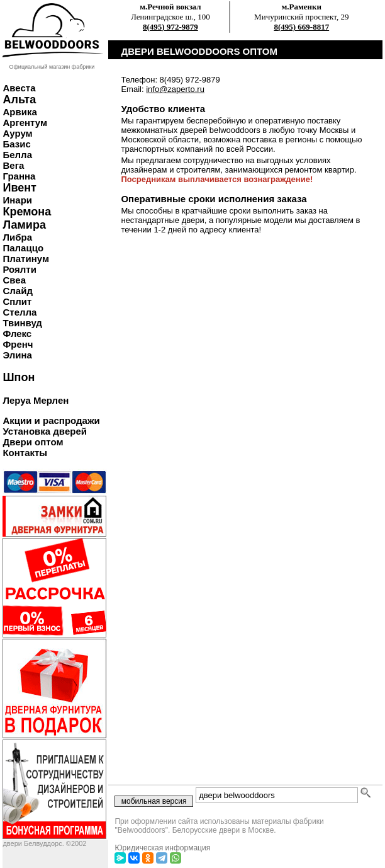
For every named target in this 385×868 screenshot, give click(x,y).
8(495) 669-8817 (301, 27)
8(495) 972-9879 (170, 27)
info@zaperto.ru (175, 89)
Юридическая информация (162, 848)
